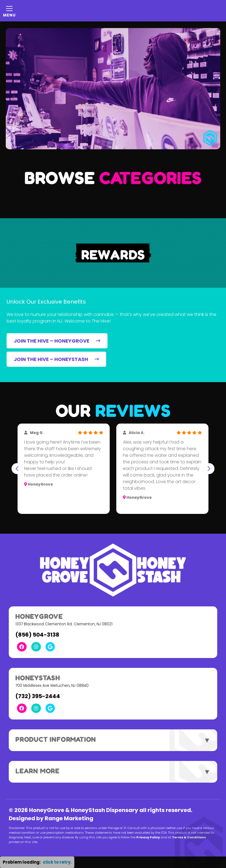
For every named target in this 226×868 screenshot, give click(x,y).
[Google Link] (50, 647)
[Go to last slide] (17, 469)
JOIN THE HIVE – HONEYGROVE (57, 341)
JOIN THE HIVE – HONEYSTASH (56, 359)
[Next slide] (209, 469)
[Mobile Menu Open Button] (9, 11)
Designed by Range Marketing (51, 818)
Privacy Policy (148, 837)
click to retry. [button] (57, 862)
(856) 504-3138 (37, 635)
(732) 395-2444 (38, 696)
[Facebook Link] (22, 647)
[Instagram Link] (36, 647)
